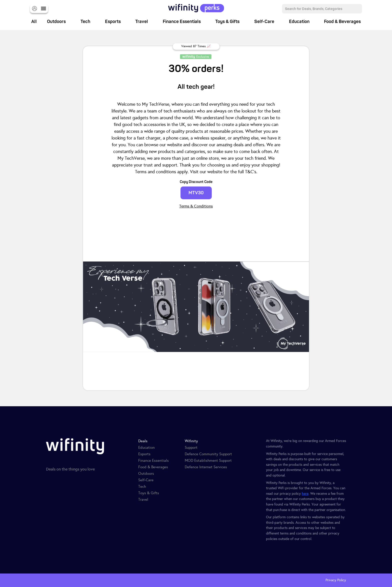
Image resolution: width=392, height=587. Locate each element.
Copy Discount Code (196, 182)
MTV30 (196, 193)
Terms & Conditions (196, 206)
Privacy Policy (336, 580)
